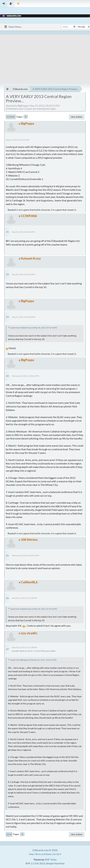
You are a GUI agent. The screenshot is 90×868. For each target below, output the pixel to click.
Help (31, 854)
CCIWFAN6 (29, 216)
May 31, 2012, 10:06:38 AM (23, 317)
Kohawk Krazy (31, 258)
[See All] (7, 89)
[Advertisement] (45, 57)
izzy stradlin (29, 633)
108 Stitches (29, 540)
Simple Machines (55, 863)
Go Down (11, 117)
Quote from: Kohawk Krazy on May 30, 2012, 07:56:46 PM (34, 328)
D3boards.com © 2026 (45, 850)
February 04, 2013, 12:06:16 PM (25, 376)
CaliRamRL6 (29, 582)
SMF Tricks (51, 859)
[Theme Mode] (18, 4)
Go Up (9, 834)
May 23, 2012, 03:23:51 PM (17, 140)
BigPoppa (27, 123)
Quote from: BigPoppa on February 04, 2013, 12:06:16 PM (33, 660)
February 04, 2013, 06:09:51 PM (25, 555)
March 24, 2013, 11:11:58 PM (24, 647)
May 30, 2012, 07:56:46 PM (23, 274)
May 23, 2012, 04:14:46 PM (23, 232)
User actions (77, 117)
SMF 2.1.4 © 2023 (35, 863)
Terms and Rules (43, 854)
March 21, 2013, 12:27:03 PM (24, 598)
